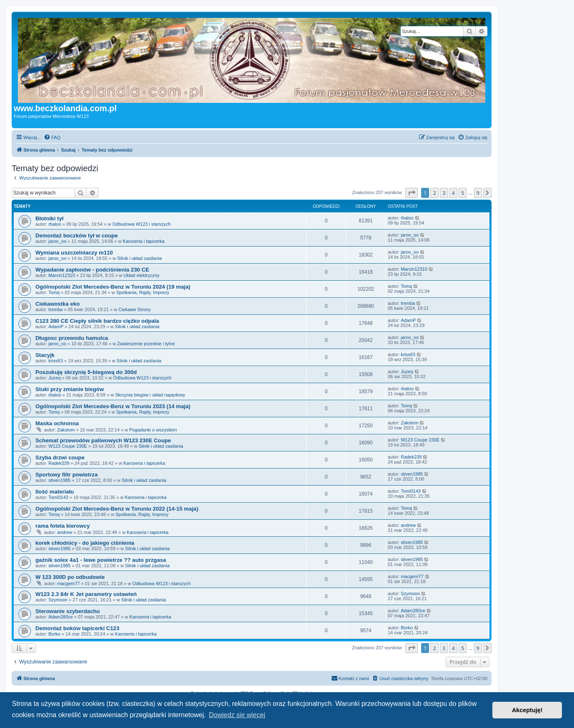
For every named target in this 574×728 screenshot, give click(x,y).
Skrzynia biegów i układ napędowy (150, 395)
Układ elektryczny (142, 275)
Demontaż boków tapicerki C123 (77, 628)
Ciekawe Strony (134, 309)
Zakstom (66, 430)
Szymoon (58, 600)
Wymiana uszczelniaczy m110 (74, 253)
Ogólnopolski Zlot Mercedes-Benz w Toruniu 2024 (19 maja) (113, 287)
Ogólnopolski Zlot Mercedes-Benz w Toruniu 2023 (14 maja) (113, 406)
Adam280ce (61, 617)
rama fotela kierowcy (62, 526)
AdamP (56, 327)
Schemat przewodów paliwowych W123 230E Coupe (103, 440)
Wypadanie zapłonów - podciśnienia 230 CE (92, 270)
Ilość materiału (55, 492)
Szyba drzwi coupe (60, 457)
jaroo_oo (57, 241)
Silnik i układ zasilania (139, 258)
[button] (412, 193)
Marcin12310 (62, 275)
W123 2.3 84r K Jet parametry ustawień (86, 594)
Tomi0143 (58, 497)
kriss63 (56, 361)
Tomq (54, 292)
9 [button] (478, 193)
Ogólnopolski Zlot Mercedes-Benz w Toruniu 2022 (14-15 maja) (117, 509)
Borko (54, 634)
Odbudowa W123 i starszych (142, 224)
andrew (65, 532)
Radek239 (59, 463)
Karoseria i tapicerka (144, 241)
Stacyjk (45, 355)
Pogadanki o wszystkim (153, 430)
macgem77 (68, 583)
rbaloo (55, 224)
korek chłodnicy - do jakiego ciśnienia (85, 543)
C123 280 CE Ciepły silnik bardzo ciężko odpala (97, 321)
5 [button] (463, 193)
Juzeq (54, 378)
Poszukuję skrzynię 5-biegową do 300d (86, 372)
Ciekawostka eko (57, 304)
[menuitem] (52, 137)
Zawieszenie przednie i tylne (146, 344)
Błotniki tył (49, 218)
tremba (55, 309)
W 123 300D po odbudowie (70, 577)
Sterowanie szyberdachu (68, 611)
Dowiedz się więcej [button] (237, 715)
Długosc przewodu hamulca (72, 338)
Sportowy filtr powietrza (66, 475)
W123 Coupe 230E (68, 446)
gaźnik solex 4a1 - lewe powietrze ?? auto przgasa (101, 560)
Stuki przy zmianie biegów (70, 389)
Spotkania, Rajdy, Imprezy (143, 292)
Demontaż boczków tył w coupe (77, 236)
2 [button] (434, 193)
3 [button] (444, 193)
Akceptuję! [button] (527, 710)
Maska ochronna (57, 423)
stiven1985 (59, 480)
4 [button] (453, 193)
